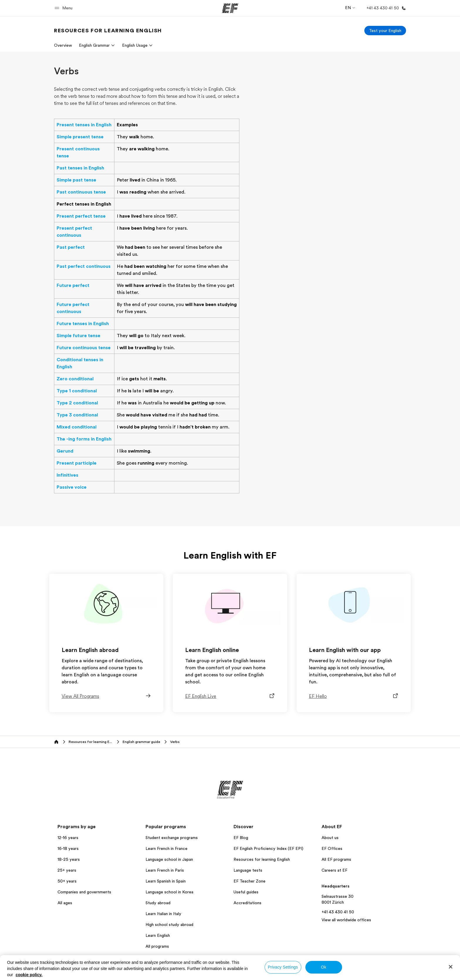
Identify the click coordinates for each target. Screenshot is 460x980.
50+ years (67, 881)
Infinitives (67, 475)
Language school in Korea (169, 892)
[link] (108, 31)
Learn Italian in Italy (163, 914)
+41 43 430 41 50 (338, 912)
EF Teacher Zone (250, 881)
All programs (157, 946)
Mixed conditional (77, 427)
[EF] (230, 8)
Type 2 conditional (77, 403)
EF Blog (241, 838)
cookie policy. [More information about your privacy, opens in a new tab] (29, 975)
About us (330, 838)
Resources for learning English (262, 859)
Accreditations (247, 903)
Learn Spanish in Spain (166, 881)
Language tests (248, 870)
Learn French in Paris (165, 870)
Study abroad (158, 903)
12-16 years (68, 838)
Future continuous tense (84, 348)
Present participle (77, 463)
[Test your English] (385, 31)
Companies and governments (84, 892)
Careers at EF (334, 870)
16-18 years (68, 848)
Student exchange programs (172, 838)
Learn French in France (166, 848)
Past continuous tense (81, 192)
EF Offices (332, 848)
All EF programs (336, 859)
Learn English (158, 935)
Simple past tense (76, 180)
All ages (65, 903)
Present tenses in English (84, 125)
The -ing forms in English (84, 439)
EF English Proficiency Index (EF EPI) (268, 848)
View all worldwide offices (346, 920)
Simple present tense (80, 137)
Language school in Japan (169, 859)
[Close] (451, 967)
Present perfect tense (81, 216)
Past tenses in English (80, 168)
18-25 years (69, 859)
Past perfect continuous (84, 266)
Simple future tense (78, 336)
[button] (64, 8)
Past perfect (71, 247)
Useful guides (246, 892)
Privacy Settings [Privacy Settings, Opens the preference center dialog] (283, 967)
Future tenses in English (83, 324)
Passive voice (72, 487)
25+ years (67, 870)
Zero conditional (75, 379)
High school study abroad (169, 924)
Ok (324, 967)
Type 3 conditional (77, 415)
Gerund (65, 451)
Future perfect (73, 285)
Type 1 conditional (77, 391)
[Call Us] (385, 8)
